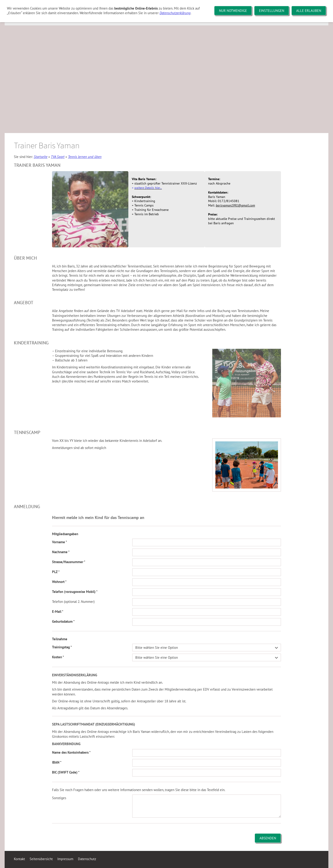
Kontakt (19, 859)
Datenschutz (87, 859)
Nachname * (61, 552)
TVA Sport (58, 157)
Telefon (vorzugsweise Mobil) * (75, 592)
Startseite (41, 157)
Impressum (65, 859)
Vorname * (60, 542)
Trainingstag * (62, 647)
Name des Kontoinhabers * (71, 752)
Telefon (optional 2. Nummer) (73, 602)
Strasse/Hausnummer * (69, 562)
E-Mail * (58, 612)
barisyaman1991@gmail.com (235, 205)
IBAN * (57, 762)
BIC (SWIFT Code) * (66, 772)
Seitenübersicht (41, 859)
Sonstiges (59, 798)
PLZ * (56, 572)
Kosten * (58, 657)
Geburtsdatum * (63, 621)
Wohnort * (59, 582)
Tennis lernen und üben (85, 157)
